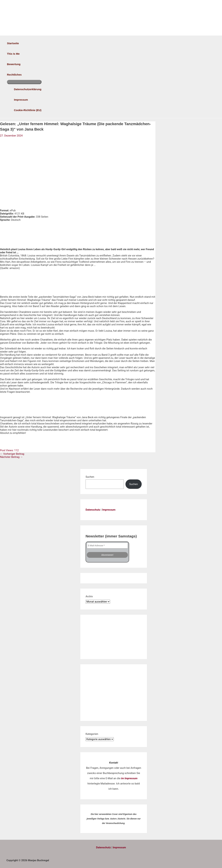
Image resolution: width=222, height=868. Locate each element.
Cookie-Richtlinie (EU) (28, 110)
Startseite (13, 43)
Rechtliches (14, 75)
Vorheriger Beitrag (12, 454)
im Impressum (129, 778)
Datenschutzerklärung (28, 89)
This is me (13, 54)
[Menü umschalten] (24, 82)
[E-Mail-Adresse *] (107, 546)
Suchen (90, 477)
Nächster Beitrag (11, 457)
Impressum (21, 100)
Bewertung (14, 64)
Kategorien (92, 734)
